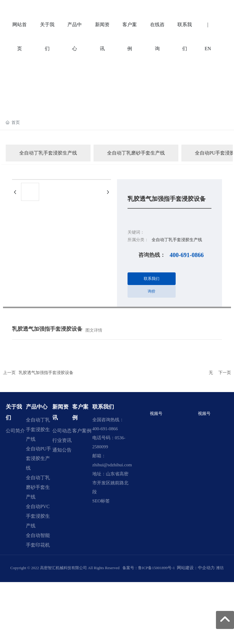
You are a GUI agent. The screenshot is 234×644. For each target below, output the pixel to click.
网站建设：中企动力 (196, 568)
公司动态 (62, 431)
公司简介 (15, 431)
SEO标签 (101, 501)
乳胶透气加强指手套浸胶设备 (46, 373)
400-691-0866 (187, 255)
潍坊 (220, 568)
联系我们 (103, 407)
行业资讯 (62, 440)
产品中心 (37, 407)
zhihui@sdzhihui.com (112, 465)
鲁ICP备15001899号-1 (156, 568)
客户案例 (82, 431)
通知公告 (62, 450)
